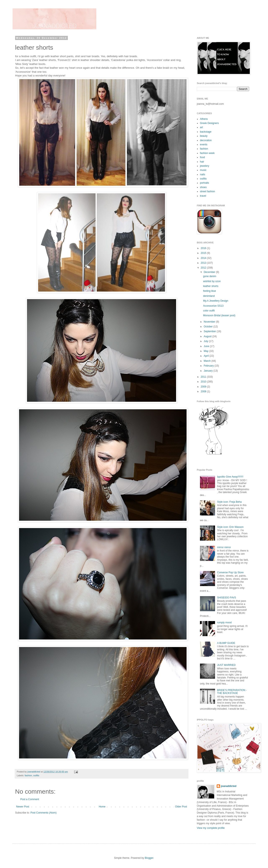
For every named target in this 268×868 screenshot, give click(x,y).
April (207, 356)
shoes (203, 187)
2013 (204, 263)
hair (202, 162)
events (204, 145)
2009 (204, 387)
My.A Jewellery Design (216, 301)
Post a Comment (30, 799)
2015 (204, 253)
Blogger (149, 858)
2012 (204, 268)
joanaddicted (34, 772)
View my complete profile (211, 828)
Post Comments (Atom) (43, 813)
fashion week (207, 153)
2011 (204, 377)
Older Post (181, 807)
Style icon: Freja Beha (229, 502)
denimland (209, 296)
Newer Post (23, 807)
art (201, 127)
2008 (204, 391)
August (208, 336)
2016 (204, 248)
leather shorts (211, 286)
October (209, 327)
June (207, 346)
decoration (206, 140)
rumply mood (224, 623)
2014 (204, 258)
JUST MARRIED (226, 665)
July (206, 341)
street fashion (207, 191)
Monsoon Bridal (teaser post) (219, 315)
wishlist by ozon (212, 281)
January (209, 371)
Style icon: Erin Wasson (230, 527)
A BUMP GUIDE (226, 643)
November (210, 322)
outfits (36, 775)
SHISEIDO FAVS (227, 598)
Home (102, 807)
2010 (204, 382)
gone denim (210, 276)
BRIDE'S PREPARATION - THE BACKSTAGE (232, 692)
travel (203, 196)
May (206, 351)
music (203, 170)
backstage (206, 132)
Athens (204, 119)
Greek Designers (209, 123)
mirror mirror (224, 547)
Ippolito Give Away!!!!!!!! (230, 477)
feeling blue (209, 291)
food (202, 157)
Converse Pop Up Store (230, 572)
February (209, 366)
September (210, 331)
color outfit (209, 311)
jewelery (205, 166)
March (208, 361)
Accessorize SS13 (213, 306)
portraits (204, 183)
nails (203, 174)
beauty (204, 136)
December (210, 272)
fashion (28, 775)
